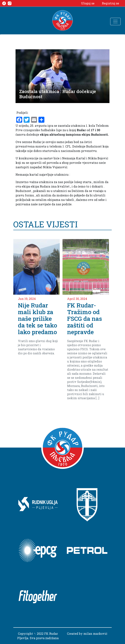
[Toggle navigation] (115, 21)
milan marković (95, 634)
